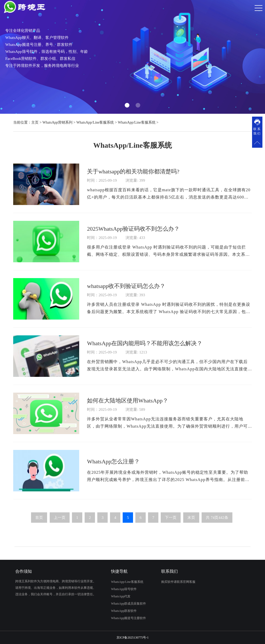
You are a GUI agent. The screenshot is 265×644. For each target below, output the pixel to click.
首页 (39, 526)
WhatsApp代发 (114, 596)
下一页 (171, 526)
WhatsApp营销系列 (57, 122)
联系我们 (257, 131)
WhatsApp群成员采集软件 (122, 604)
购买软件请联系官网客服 (185, 582)
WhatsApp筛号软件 (117, 589)
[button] (127, 105)
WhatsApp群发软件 (117, 611)
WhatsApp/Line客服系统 (95, 122)
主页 (35, 122)
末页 (191, 526)
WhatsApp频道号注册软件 (122, 618)
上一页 (60, 526)
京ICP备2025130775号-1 (133, 638)
